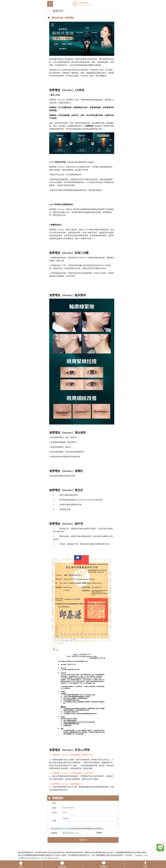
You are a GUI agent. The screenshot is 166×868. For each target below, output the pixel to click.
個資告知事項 (64, 829)
